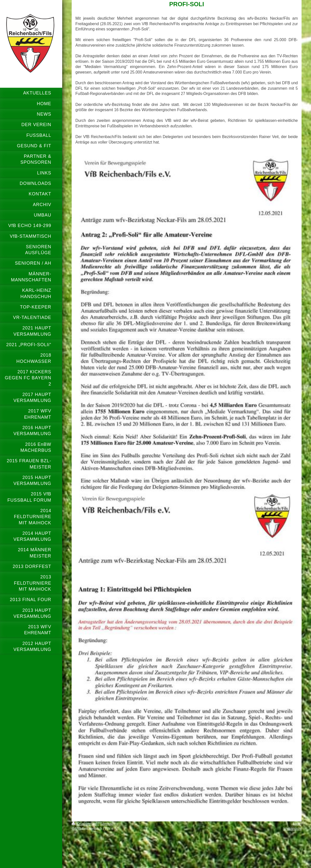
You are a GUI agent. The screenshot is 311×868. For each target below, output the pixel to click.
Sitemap (107, 824)
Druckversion (85, 824)
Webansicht (292, 829)
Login (297, 824)
